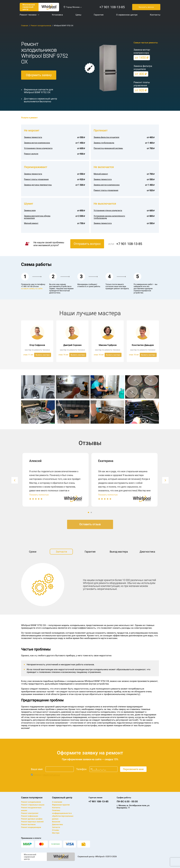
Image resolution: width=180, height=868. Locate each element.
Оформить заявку (39, 75)
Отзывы (55, 830)
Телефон (81, 769)
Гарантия (90, 552)
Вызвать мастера (43, 355)
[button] (15, 480)
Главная (25, 26)
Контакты (56, 808)
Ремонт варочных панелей (32, 822)
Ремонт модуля (31, 154)
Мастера (56, 833)
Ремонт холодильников (41, 26)
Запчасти (61, 552)
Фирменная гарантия (61, 805)
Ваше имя (37, 769)
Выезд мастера (119, 552)
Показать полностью (39, 495)
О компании (57, 802)
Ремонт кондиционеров (31, 827)
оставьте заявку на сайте (32, 289)
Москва (76, 7)
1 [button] (89, 513)
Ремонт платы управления (106, 190)
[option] (56, 480)
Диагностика (147, 552)
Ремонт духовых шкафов (32, 819)
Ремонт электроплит (30, 813)
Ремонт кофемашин (30, 816)
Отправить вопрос (87, 244)
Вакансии (56, 822)
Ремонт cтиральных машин (33, 805)
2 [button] (92, 513)
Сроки (33, 552)
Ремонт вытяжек (28, 824)
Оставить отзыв (90, 524)
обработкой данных (51, 775)
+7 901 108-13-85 (112, 7)
